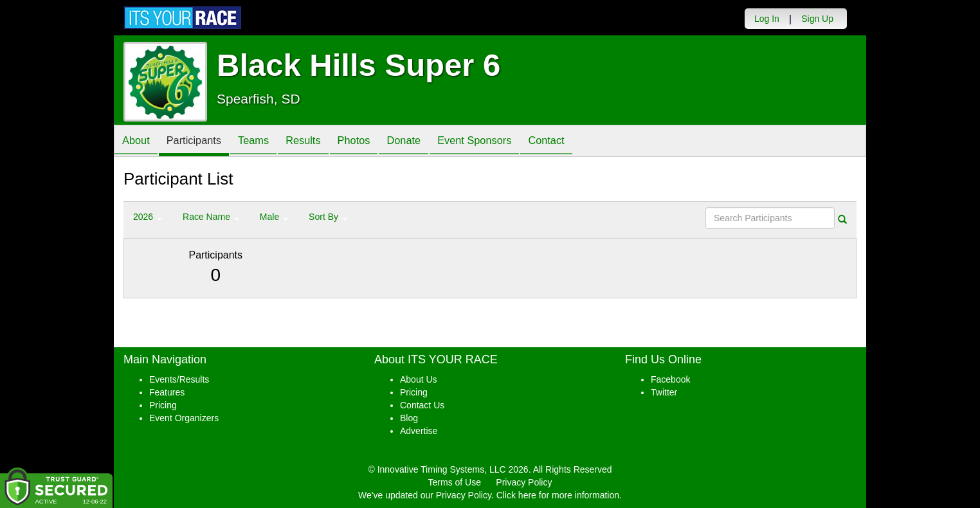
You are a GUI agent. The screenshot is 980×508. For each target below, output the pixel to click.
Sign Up (817, 19)
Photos (376, 142)
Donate (430, 142)
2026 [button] (148, 217)
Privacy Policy (524, 482)
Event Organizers (184, 418)
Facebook (670, 379)
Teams (266, 142)
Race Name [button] (211, 217)
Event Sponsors (506, 142)
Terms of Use (455, 482)
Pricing (163, 405)
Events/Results (179, 379)
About (138, 142)
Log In (767, 19)
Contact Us (422, 405)
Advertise (419, 431)
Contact (584, 142)
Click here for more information (558, 495)
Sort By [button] (328, 217)
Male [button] (274, 217)
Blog (409, 418)
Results (320, 142)
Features (167, 392)
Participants (201, 142)
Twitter (664, 392)
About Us (419, 379)
